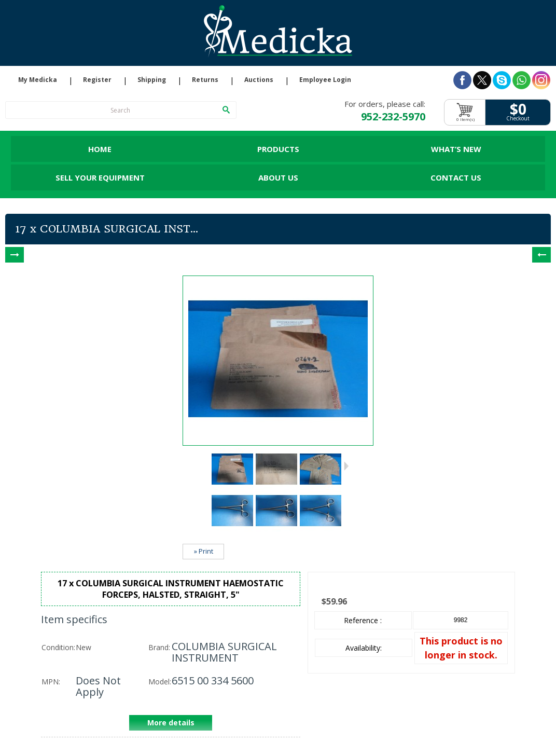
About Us (278, 177)
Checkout (518, 119)
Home (100, 149)
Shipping (152, 80)
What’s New (456, 149)
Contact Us (456, 177)
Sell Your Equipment (100, 177)
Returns (205, 80)
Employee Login (325, 80)
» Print (204, 551)
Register (97, 80)
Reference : (363, 620)
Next (346, 466)
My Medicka (38, 80)
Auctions (259, 80)
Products (278, 149)
